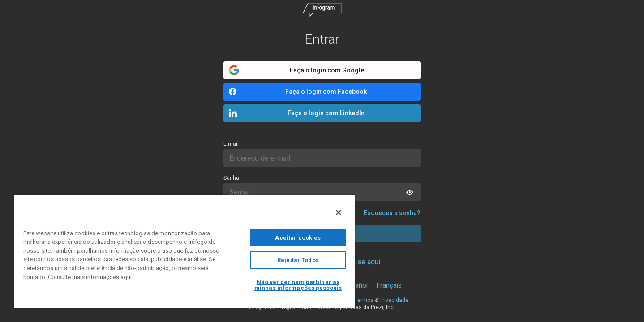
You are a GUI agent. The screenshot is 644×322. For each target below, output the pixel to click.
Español (356, 285)
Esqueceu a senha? (392, 213)
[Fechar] (339, 212)
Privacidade (394, 300)
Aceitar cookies (298, 238)
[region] (185, 251)
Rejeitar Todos (298, 260)
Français (389, 285)
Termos (364, 300)
